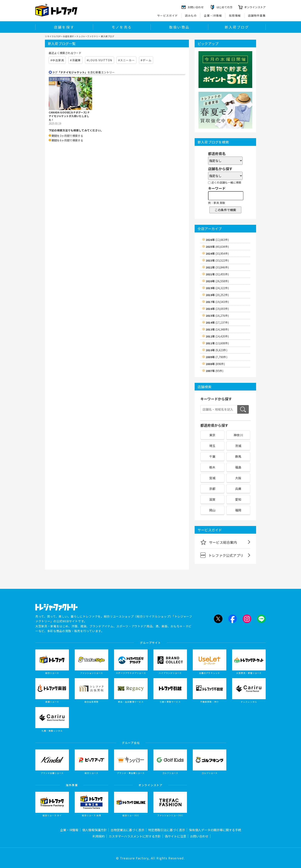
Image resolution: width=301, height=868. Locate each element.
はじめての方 (224, 7)
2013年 (217, 329)
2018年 (217, 295)
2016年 (217, 309)
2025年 (217, 247)
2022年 (217, 267)
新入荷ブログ (237, 27)
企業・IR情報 (213, 16)
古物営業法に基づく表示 (127, 830)
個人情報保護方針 (94, 830)
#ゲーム (146, 60)
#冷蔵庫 (75, 60)
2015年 (217, 316)
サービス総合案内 (219, 542)
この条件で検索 (225, 210)
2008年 (215, 364)
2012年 (217, 336)
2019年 (217, 288)
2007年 (215, 371)
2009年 (217, 357)
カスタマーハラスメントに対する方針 (135, 836)
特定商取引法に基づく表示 (167, 830)
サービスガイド (168, 16)
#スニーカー (127, 60)
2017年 (217, 302)
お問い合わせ (199, 836)
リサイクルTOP (53, 36)
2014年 (217, 322)
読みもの (191, 16)
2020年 (217, 281)
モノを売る (122, 27)
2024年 (217, 254)
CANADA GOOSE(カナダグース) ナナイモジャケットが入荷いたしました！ (69, 116)
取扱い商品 (179, 27)
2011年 (217, 343)
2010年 (217, 350)
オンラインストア (255, 7)
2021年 (217, 274)
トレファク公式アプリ (222, 555)
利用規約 (99, 836)
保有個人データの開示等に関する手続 (215, 830)
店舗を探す (64, 27)
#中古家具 (57, 60)
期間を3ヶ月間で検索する (67, 136)
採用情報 (235, 16)
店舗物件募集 (257, 16)
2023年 (217, 260)
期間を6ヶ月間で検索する (67, 140)
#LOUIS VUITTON (100, 60)
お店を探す (69, 36)
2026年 (217, 240)
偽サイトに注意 (175, 836)
